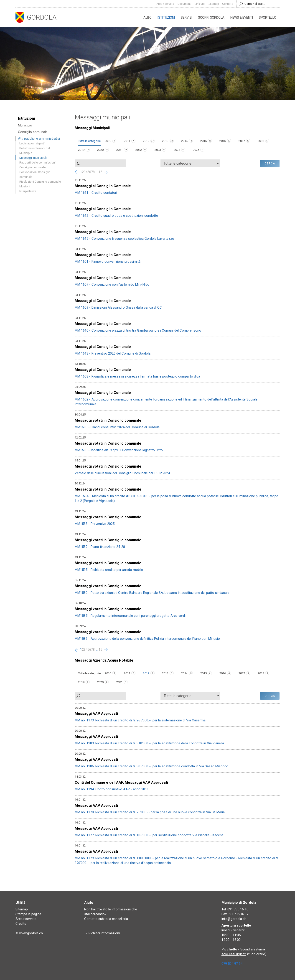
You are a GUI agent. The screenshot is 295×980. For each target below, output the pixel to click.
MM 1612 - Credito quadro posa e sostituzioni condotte (116, 216)
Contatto (228, 4)
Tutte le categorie (89, 141)
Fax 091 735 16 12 (235, 914)
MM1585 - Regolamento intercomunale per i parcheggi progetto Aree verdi (130, 616)
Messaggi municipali (33, 158)
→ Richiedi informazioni (102, 933)
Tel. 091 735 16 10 (235, 909)
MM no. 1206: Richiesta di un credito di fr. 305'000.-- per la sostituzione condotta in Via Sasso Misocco (151, 766)
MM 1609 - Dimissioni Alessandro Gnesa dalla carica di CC (118, 307)
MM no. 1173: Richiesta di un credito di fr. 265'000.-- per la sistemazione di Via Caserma (140, 720)
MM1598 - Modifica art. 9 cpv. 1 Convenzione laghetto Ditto (119, 450)
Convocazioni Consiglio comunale (35, 174)
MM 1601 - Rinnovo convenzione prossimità (108, 262)
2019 (81, 150)
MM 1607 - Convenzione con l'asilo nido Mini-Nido (112, 285)
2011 (127, 141)
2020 (100, 150)
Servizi (186, 18)
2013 (165, 141)
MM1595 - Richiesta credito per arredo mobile (109, 570)
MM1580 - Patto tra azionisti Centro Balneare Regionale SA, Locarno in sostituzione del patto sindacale (152, 593)
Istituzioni (166, 18)
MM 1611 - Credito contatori (96, 193)
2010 (108, 141)
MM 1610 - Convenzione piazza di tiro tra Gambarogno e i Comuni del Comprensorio (138, 330)
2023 (158, 150)
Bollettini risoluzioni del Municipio (35, 151)
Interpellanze (28, 191)
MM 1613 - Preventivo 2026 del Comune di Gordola (113, 353)
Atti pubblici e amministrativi (39, 139)
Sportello (268, 18)
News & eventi (242, 18)
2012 (146, 141)
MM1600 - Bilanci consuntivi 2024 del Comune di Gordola (117, 427)
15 (100, 172)
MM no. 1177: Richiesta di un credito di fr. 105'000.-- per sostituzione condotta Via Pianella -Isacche (149, 835)
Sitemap (214, 4)
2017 (242, 141)
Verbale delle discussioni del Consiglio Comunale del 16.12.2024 (122, 473)
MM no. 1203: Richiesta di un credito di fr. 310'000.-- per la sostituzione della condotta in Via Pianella (149, 743)
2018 (261, 141)
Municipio (25, 125)
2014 (184, 141)
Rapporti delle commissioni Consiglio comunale (37, 165)
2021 (120, 150)
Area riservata (165, 4)
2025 (196, 150)
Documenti (184, 4)
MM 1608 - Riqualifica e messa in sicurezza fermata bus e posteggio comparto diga (137, 376)
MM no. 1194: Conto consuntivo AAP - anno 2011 (112, 789)
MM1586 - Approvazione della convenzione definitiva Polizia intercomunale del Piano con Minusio (147, 639)
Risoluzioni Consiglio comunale (40, 182)
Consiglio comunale (33, 132)
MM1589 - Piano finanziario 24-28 (100, 547)
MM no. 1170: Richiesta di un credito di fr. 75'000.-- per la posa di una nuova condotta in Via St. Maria (150, 812)
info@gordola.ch (234, 919)
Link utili (200, 4)
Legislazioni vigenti (32, 143)
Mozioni (25, 186)
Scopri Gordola (211, 18)
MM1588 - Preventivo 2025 (95, 524)
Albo (147, 18)
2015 (203, 141)
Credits (21, 924)
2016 (223, 141)
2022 (139, 150)
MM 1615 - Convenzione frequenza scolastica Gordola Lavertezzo (124, 239)
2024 (177, 150)
